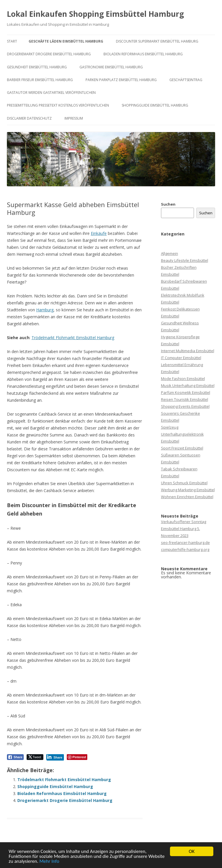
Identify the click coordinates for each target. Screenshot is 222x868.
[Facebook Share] (15, 757)
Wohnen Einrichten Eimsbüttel (187, 497)
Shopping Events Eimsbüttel (185, 406)
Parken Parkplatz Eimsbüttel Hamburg (121, 80)
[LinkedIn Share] (55, 757)
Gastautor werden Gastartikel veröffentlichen (51, 93)
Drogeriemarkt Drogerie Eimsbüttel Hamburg (49, 54)
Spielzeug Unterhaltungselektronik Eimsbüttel (182, 434)
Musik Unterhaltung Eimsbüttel (188, 385)
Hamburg (45, 310)
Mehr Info (49, 861)
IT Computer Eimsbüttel (181, 358)
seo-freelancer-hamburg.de (185, 542)
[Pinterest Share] (77, 757)
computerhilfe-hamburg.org (185, 549)
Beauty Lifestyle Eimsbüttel (185, 260)
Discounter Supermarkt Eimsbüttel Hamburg (157, 41)
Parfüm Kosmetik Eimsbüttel (186, 392)
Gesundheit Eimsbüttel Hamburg (37, 67)
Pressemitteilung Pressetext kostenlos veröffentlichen (58, 105)
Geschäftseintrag (186, 80)
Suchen (168, 204)
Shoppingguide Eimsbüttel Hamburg (155, 105)
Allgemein (170, 253)
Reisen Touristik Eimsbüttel (185, 399)
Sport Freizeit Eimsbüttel (182, 448)
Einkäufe (99, 233)
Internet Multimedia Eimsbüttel (188, 351)
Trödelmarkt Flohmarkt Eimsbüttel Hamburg (73, 338)
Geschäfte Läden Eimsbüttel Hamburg (66, 41)
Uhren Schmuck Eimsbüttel (184, 483)
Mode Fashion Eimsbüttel (183, 379)
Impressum (74, 118)
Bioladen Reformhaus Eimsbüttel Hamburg (143, 54)
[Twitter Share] (35, 757)
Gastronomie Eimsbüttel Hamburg (111, 67)
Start (12, 41)
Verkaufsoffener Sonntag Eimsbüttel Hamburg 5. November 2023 (184, 529)
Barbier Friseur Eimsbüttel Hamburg (40, 80)
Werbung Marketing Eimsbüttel (188, 490)
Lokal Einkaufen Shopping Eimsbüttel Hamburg (95, 14)
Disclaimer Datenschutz (29, 118)
